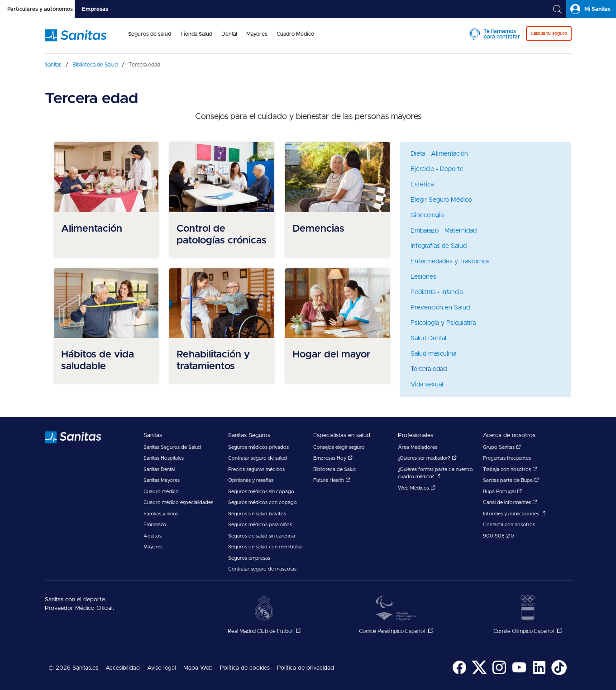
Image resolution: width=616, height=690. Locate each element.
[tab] (37, 9)
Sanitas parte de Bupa (511, 480)
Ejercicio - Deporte (437, 169)
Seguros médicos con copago (263, 502)
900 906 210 (499, 536)
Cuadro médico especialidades (178, 502)
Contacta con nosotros (509, 525)
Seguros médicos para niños (260, 525)
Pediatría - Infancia (437, 292)
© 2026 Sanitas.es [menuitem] (73, 668)
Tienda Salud (196, 34)
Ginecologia (427, 215)
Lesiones (423, 277)
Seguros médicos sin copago (261, 492)
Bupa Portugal (502, 492)
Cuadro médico (161, 492)
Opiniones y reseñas (251, 480)
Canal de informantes (510, 502)
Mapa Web (198, 668)
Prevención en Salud (440, 308)
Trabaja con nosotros (510, 469)
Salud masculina (433, 354)
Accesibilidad (123, 668)
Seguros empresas (249, 558)
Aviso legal (162, 668)
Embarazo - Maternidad (444, 231)
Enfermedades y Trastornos (450, 262)
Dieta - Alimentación (439, 154)
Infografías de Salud (439, 246)
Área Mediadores (418, 447)
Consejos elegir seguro (339, 447)
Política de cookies (245, 668)
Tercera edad (429, 369)
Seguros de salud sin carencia (262, 536)
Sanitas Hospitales (164, 458)
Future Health (332, 480)
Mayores (257, 34)
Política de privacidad (306, 668)
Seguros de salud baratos (257, 514)
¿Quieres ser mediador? (427, 458)
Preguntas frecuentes (507, 458)
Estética (422, 185)
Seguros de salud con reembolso (265, 547)
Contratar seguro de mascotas (262, 569)
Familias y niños (161, 514)
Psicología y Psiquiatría (443, 323)
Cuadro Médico (295, 34)
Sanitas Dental (159, 469)
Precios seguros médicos (256, 469)
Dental (229, 34)
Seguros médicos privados (258, 447)
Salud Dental (428, 338)
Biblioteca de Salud (335, 469)
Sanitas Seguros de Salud (172, 447)
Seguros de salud (150, 34)
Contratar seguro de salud (258, 458)
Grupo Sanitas (502, 447)
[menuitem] (150, 40)
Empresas (95, 9)
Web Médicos (417, 488)
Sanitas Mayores (162, 480)
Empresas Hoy (333, 458)
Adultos (153, 536)
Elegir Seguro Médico (441, 200)
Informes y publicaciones (514, 514)
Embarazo (155, 525)
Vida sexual (427, 385)
